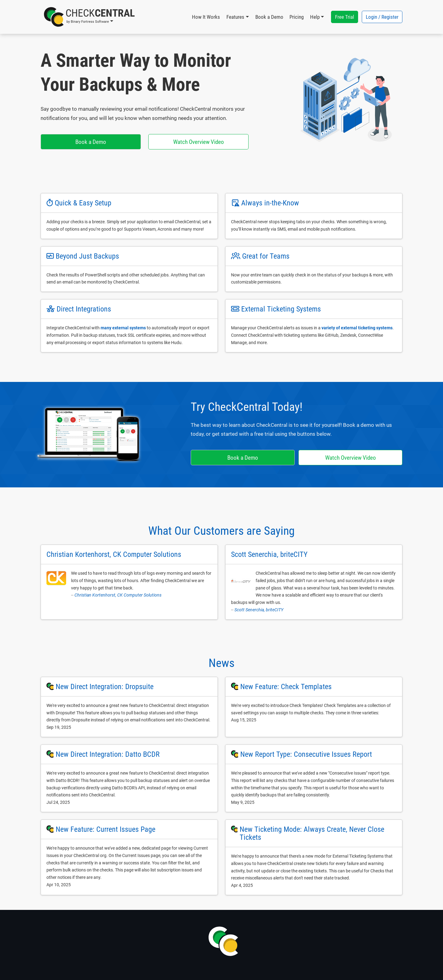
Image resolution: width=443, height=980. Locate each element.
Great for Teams (266, 256)
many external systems (123, 328)
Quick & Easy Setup (83, 203)
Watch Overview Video (199, 142)
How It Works (206, 17)
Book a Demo (269, 17)
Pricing (297, 17)
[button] (89, 17)
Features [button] (235, 17)
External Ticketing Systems (281, 309)
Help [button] (315, 17)
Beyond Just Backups (87, 256)
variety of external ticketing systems (357, 328)
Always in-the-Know (270, 203)
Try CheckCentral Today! (247, 407)
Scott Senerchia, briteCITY (259, 610)
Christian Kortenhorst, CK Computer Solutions (118, 595)
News (221, 663)
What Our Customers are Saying (221, 531)
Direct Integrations (84, 309)
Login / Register (382, 17)
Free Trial (345, 17)
